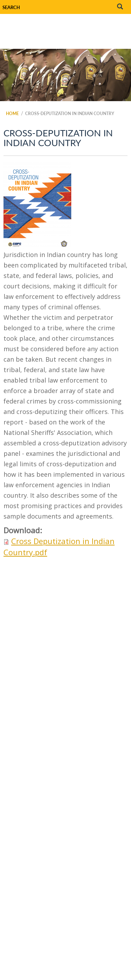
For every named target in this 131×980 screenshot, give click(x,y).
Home (12, 114)
